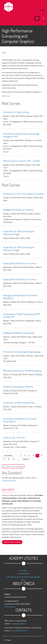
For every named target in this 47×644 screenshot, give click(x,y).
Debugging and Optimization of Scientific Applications (20, 297)
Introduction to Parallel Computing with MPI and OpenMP (22, 315)
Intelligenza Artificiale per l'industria (18, 210)
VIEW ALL (6, 96)
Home (4, 53)
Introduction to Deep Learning (16, 112)
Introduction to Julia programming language (22, 352)
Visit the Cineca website (12, 542)
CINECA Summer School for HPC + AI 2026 (21, 161)
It (43, 18)
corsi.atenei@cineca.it (19, 630)
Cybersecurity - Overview (14, 437)
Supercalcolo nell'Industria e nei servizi (20, 263)
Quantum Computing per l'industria (18, 387)
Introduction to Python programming (19, 403)
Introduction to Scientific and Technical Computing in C (20, 420)
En (37, 18)
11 (13, 459)
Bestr (24, 580)
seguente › (26, 459)
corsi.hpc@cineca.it (9, 481)
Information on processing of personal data (24, 577)
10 (9, 459)
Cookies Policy (24, 574)
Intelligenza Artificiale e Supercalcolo (19, 333)
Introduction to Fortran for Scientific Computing (23, 194)
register (6, 152)
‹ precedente (8, 456)
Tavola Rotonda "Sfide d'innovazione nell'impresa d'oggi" (19, 233)
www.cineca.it (10, 607)
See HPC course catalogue (13, 467)
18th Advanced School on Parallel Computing (22, 371)
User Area (24, 570)
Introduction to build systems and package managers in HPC (21, 135)
